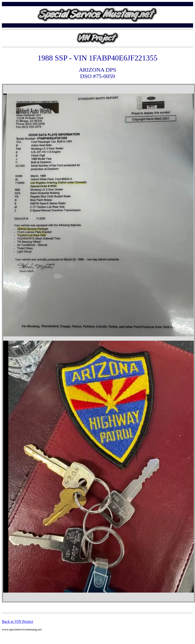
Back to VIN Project (18, 622)
